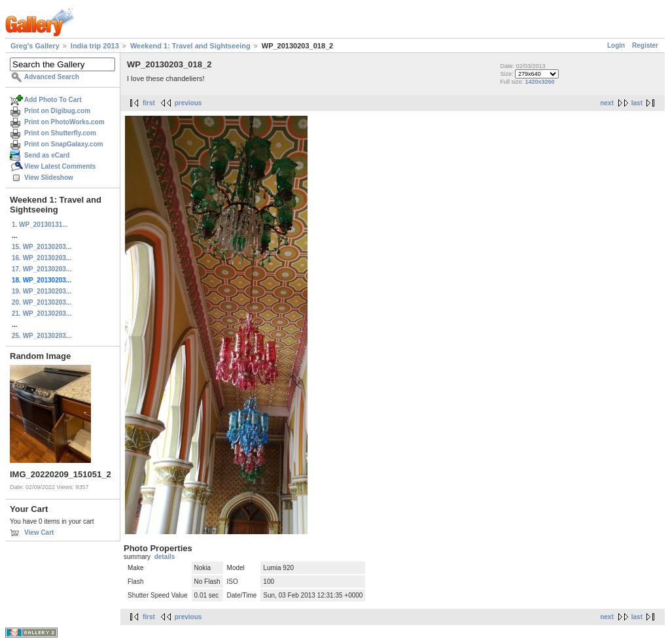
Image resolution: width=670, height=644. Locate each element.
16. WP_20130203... (42, 258)
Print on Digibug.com (57, 111)
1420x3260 (539, 82)
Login (616, 45)
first (149, 103)
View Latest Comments (60, 166)
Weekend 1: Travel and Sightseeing (190, 46)
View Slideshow (49, 178)
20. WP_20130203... (42, 302)
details (165, 557)
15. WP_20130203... (42, 247)
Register (645, 45)
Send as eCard (47, 155)
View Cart (39, 533)
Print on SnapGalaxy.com (63, 144)
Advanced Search (52, 77)
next (607, 103)
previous (188, 103)
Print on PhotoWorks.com (64, 122)
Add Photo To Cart (53, 100)
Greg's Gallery (35, 46)
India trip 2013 (95, 46)
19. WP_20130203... (42, 291)
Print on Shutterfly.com (60, 133)
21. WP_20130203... (42, 314)
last (637, 103)
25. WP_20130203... (42, 336)
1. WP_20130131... (40, 225)
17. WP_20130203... (42, 269)
